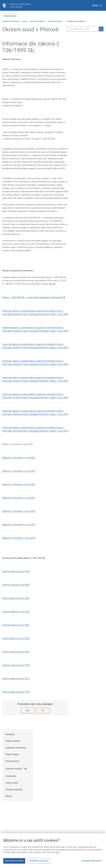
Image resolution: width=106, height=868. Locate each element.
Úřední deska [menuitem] (12, 754)
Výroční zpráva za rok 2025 (16, 571)
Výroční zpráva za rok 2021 (16, 625)
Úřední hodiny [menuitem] (13, 741)
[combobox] (85, 29)
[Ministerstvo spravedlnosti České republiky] (17, 5)
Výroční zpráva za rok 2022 (16, 612)
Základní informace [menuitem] (16, 748)
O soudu (25, 21)
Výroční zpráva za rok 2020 (16, 638)
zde (51, 284)
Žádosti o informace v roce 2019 (19, 525)
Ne (43, 710)
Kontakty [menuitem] (10, 734)
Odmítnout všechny (39, 861)
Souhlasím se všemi (14, 861)
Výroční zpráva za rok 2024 (16, 585)
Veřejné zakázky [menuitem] (14, 790)
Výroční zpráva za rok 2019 (16, 652)
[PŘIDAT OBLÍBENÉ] (10, 14)
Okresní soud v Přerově (11, 21)
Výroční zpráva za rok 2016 (16, 692)
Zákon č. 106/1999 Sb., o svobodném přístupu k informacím (32, 297)
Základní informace (38, 21)
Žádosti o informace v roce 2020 (19, 511)
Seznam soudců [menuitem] (14, 769)
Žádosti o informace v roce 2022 (19, 484)
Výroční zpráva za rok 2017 (16, 679)
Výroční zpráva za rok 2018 (16, 665)
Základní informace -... (56, 21)
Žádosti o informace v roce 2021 (19, 498)
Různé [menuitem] (9, 796)
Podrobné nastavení (91, 861)
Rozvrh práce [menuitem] (12, 761)
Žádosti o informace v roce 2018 (19, 538)
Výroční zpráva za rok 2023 (16, 598)
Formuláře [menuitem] (11, 776)
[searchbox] (85, 29)
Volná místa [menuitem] (12, 783)
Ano (28, 710)
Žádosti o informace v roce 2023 (19, 471)
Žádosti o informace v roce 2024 (19, 458)
